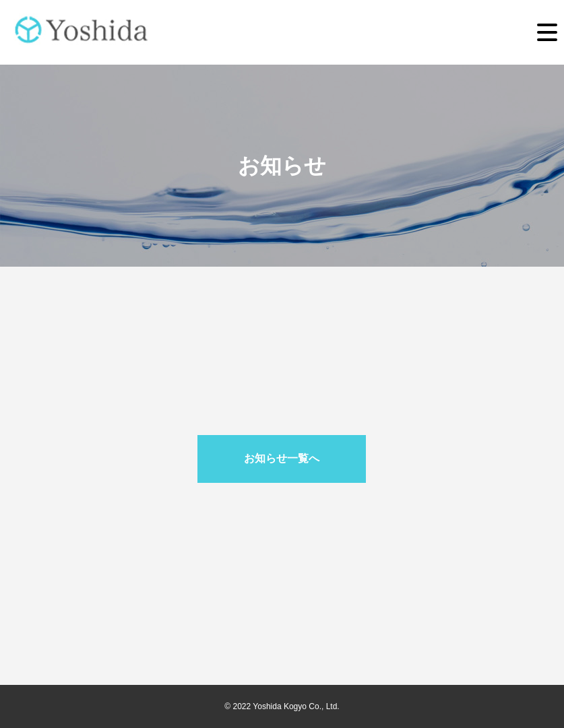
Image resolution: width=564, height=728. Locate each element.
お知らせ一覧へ (282, 458)
